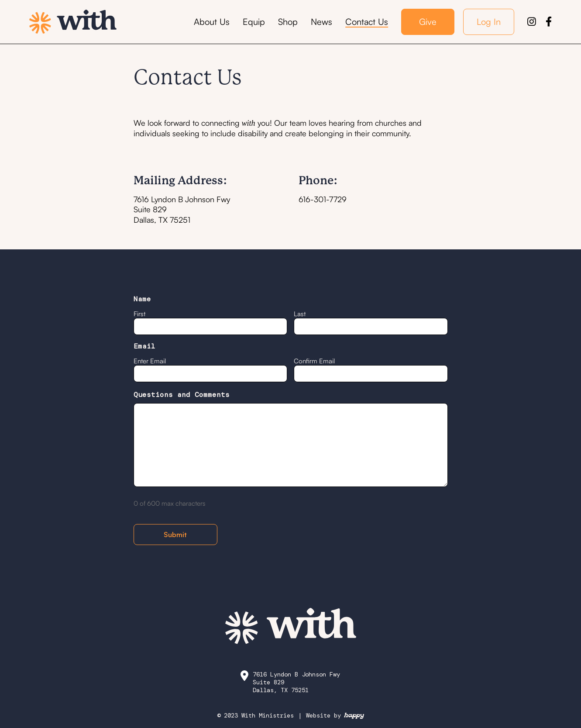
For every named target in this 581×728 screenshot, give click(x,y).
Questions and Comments (182, 395)
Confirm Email (314, 361)
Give (428, 22)
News (321, 22)
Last (300, 314)
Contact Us (367, 22)
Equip (254, 22)
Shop (288, 22)
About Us (212, 22)
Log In (489, 22)
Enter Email (150, 361)
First (139, 314)
